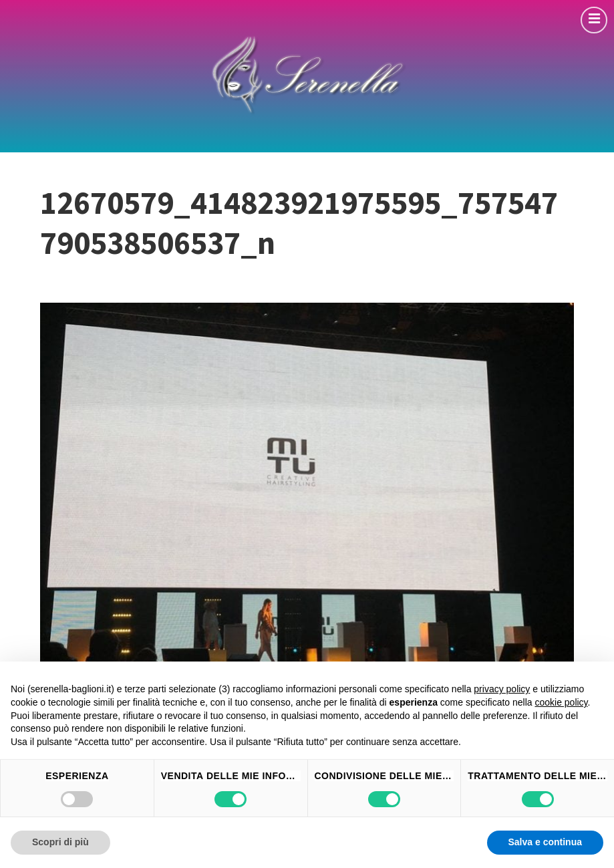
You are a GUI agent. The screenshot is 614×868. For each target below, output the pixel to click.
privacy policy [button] (502, 689)
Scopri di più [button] (60, 842)
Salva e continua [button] (545, 842)
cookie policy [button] (561, 702)
